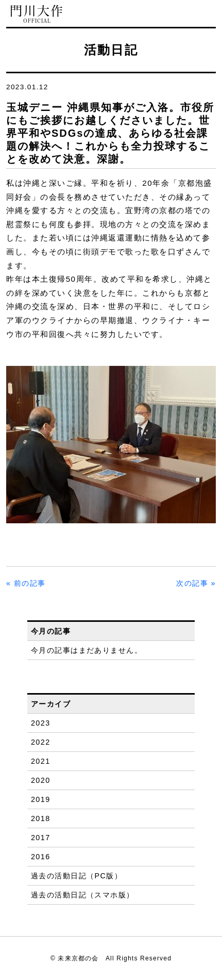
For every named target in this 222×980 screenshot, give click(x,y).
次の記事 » (196, 583)
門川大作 (37, 14)
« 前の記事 (26, 583)
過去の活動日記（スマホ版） (83, 895)
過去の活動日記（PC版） (76, 876)
